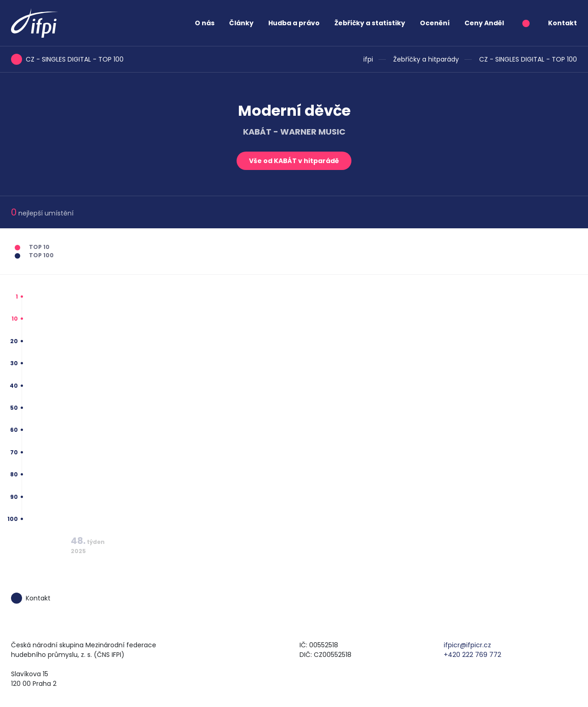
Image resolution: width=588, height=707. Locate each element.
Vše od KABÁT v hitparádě (294, 161)
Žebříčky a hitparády (426, 59)
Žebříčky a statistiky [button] (370, 23)
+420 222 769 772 (472, 655)
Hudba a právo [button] (294, 23)
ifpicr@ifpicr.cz (467, 645)
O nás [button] (205, 23)
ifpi (368, 59)
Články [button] (241, 23)
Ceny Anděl (484, 23)
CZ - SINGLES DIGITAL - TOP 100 (528, 59)
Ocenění (435, 23)
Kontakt (563, 23)
